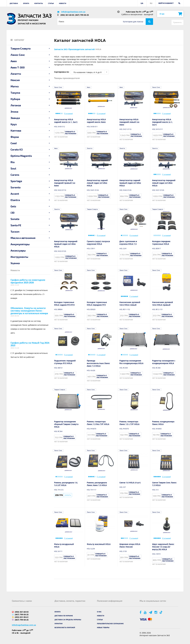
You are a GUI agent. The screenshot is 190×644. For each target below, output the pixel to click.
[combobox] (90, 72)
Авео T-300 (18, 67)
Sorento (16, 187)
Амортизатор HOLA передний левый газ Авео (129, 122)
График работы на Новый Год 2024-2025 (30, 344)
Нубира (15, 99)
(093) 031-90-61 (22, 617)
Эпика (14, 112)
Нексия (15, 80)
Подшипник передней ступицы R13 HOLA (65, 362)
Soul (13, 168)
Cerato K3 (17, 149)
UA (142, 3)
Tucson (15, 232)
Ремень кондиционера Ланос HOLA (163, 423)
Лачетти (16, 74)
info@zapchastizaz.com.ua (73, 12)
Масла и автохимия (23, 238)
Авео (14, 61)
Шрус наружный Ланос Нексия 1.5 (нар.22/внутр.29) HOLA (163, 547)
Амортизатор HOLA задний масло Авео (96, 121)
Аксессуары (18, 250)
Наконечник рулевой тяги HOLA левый (130, 304)
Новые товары (103, 627)
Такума (15, 93)
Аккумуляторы (20, 244)
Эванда (15, 118)
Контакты (39, 3)
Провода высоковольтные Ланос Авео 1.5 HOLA (98, 363)
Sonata (15, 219)
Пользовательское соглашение (110, 623)
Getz (13, 206)
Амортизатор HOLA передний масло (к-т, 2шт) (162, 122)
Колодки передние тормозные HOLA (161, 243)
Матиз (15, 86)
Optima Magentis (21, 156)
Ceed (14, 143)
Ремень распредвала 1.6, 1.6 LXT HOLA (66, 484)
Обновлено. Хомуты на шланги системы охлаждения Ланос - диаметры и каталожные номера (29, 311)
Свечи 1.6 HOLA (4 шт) (130, 483)
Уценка (15, 263)
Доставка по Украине (64, 616)
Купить (68, 495)
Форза (15, 137)
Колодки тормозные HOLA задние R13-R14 (64, 304)
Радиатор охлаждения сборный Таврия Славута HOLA (66, 424)
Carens (15, 175)
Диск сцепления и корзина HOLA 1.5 (128, 243)
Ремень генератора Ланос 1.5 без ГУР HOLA (98, 423)
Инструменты (19, 257)
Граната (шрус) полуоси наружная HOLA (98, 243)
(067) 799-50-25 (82, 15)
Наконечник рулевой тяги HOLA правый (162, 304)
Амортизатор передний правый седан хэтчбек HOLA (66, 244)
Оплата (26, 3)
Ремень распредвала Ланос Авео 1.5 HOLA (97, 484)
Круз (14, 124)
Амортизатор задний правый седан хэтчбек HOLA (130, 183)
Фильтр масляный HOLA (99, 544)
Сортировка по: (62, 72)
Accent (15, 194)
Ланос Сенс (18, 55)
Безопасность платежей (65, 627)
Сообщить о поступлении (71, 133)
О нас (99, 612)
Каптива (16, 130)
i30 (13, 213)
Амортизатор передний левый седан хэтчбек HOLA (164, 183)
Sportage (16, 181)
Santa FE (16, 225)
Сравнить (177, 22)
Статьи (51, 3)
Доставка (14, 3)
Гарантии (59, 623)
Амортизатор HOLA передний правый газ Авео (65, 183)
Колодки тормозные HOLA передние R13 (97, 304)
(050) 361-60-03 (67, 15)
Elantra (15, 200)
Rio (13, 162)
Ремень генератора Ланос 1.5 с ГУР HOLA (129, 423)
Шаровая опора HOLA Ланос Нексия (130, 545)
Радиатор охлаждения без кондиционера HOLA (131, 362)
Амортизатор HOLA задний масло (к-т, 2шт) (66, 121)
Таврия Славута (21, 48)
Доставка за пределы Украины (68, 620)
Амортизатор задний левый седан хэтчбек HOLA (97, 183)
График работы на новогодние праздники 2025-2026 (28, 281)
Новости (63, 3)
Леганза (16, 105)
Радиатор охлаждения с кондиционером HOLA (164, 362)
